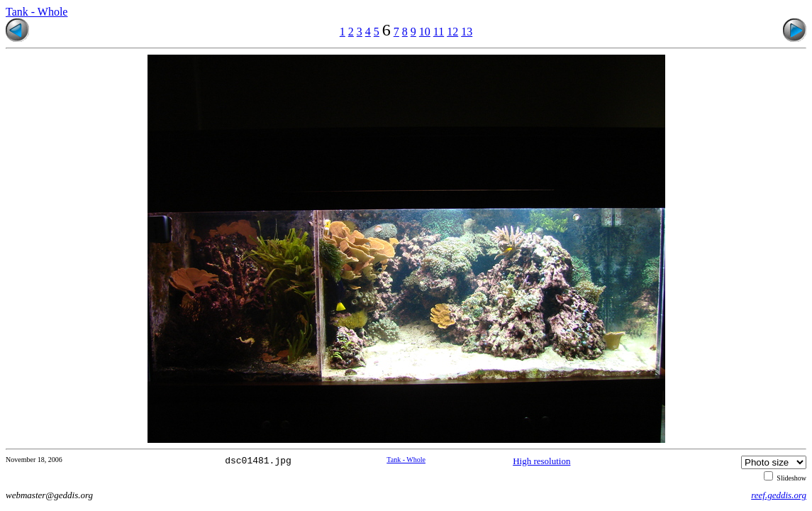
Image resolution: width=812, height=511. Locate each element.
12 (452, 32)
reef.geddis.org (779, 495)
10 (425, 32)
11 (439, 32)
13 (467, 32)
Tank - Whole (37, 12)
